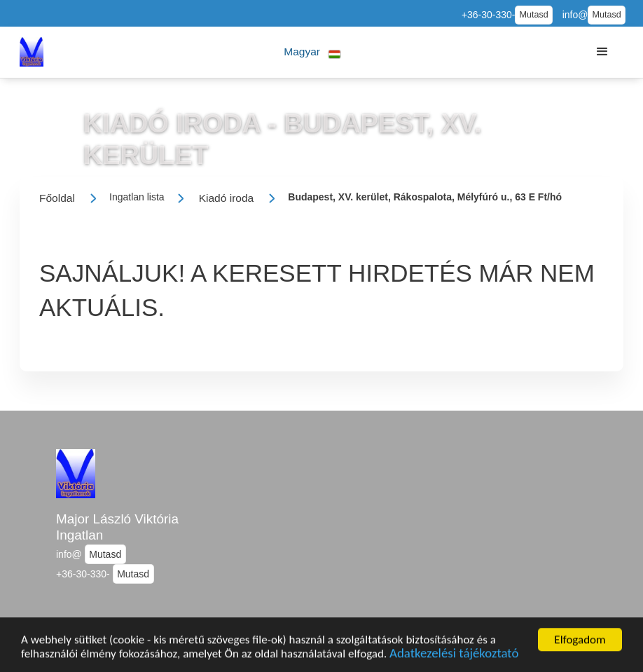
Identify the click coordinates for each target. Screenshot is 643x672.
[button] (313, 52)
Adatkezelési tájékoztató (454, 658)
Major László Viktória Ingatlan (117, 527)
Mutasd (533, 15)
